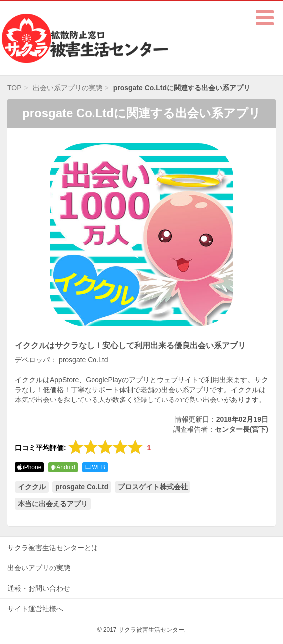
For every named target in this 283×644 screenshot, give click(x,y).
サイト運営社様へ (35, 609)
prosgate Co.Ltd (82, 487)
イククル (32, 487)
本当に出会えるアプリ (53, 504)
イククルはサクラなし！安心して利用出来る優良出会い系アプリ (130, 346)
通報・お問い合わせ (39, 588)
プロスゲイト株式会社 (153, 487)
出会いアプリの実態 (39, 568)
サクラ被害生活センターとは (53, 548)
